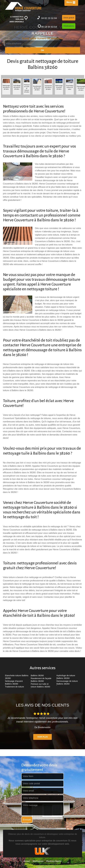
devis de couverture (34, 834)
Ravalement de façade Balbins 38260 (41, 680)
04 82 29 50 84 (47, 18)
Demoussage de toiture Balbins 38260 (67, 682)
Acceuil (27, 861)
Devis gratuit (69, 18)
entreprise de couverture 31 (56, 841)
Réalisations (69, 26)
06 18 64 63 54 (47, 26)
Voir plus (42, 737)
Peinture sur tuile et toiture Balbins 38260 (40, 685)
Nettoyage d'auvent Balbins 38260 (14, 682)
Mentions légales (54, 861)
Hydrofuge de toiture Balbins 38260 (66, 677)
